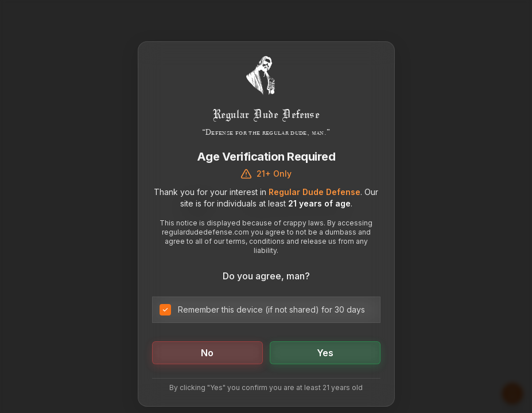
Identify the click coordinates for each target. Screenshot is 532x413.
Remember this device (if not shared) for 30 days (271, 309)
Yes (325, 353)
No (207, 353)
